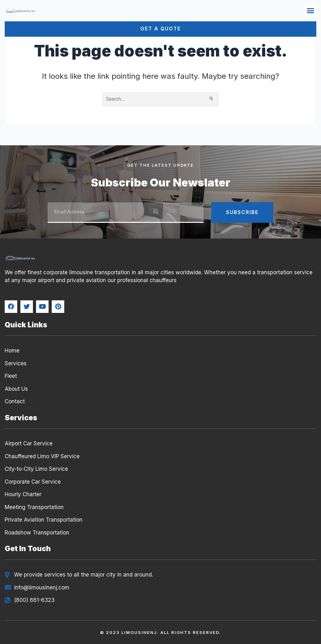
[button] (310, 11)
